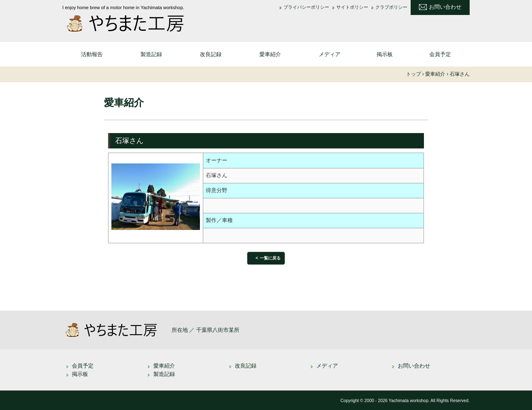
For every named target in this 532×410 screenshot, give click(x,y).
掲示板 (385, 54)
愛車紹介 (270, 54)
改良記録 (211, 54)
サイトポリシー (352, 7)
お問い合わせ (445, 7)
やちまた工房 (129, 23)
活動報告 (92, 54)
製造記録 (151, 54)
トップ (414, 74)
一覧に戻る (270, 258)
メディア (330, 54)
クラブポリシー (391, 7)
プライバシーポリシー (306, 7)
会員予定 (440, 54)
